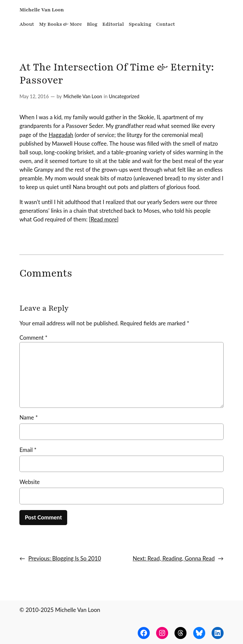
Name (29, 417)
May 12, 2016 (34, 96)
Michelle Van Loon (42, 10)
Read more (104, 219)
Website (30, 482)
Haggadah (61, 135)
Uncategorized (124, 96)
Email (28, 450)
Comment (33, 338)
